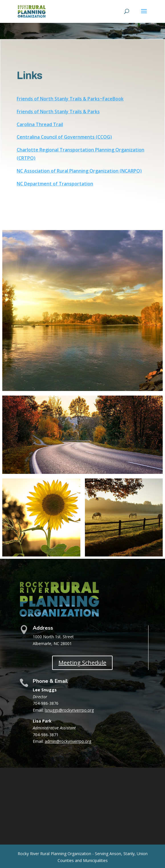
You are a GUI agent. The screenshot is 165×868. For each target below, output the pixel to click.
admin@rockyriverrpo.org (68, 741)
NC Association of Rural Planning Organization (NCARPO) (79, 170)
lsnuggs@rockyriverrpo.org (69, 710)
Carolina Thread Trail (40, 124)
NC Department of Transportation (55, 183)
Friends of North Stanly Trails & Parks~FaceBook (70, 99)
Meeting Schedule (82, 663)
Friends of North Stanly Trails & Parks (59, 112)
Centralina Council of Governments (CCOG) (65, 137)
